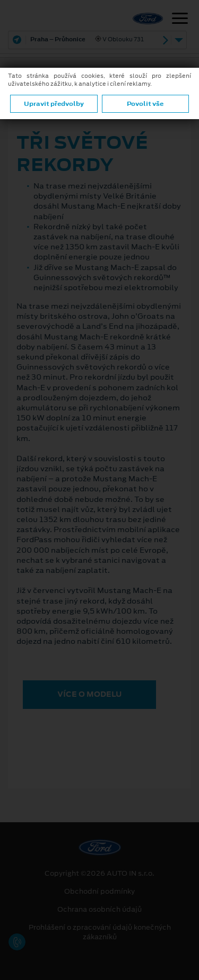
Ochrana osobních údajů (99, 910)
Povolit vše (145, 104)
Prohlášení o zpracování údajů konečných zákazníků (100, 932)
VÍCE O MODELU (89, 694)
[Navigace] (180, 20)
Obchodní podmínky (99, 892)
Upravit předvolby (54, 104)
